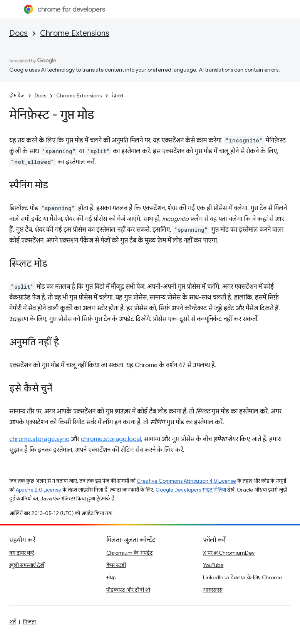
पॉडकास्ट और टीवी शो (128, 590)
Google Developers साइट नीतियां (191, 490)
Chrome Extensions (75, 33)
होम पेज (17, 96)
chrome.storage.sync (39, 439)
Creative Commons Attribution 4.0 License (186, 481)
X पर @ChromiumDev (229, 553)
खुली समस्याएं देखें (27, 565)
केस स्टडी (116, 565)
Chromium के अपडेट (130, 553)
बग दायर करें (22, 553)
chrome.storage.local (111, 439)
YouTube (213, 565)
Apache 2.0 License (39, 490)
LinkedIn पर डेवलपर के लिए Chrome (242, 577)
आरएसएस (213, 590)
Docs (18, 33)
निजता (29, 622)
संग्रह (111, 577)
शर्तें (13, 622)
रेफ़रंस (117, 96)
